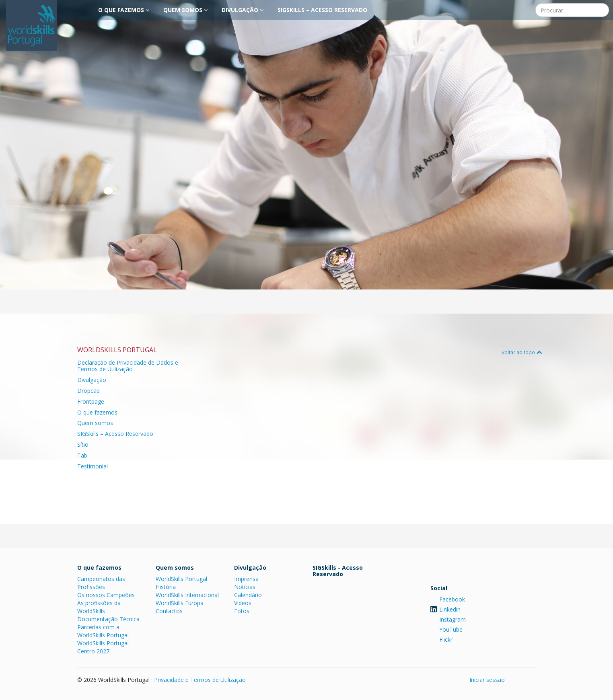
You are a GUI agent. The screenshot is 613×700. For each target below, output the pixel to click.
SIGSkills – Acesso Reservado (322, 10)
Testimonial (93, 466)
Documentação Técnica (108, 619)
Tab (82, 455)
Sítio (83, 444)
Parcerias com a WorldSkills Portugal (103, 631)
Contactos (169, 611)
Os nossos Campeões (106, 595)
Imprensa (246, 579)
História (166, 587)
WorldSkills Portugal (181, 579)
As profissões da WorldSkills (99, 607)
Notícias (245, 587)
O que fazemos (124, 10)
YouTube (451, 629)
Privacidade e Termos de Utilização (200, 680)
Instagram (453, 619)
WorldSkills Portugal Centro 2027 (103, 647)
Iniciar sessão (487, 680)
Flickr (446, 639)
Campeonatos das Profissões (101, 583)
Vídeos (243, 603)
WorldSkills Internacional (187, 595)
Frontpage (91, 401)
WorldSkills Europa (180, 603)
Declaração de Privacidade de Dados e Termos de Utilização (128, 366)
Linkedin (450, 609)
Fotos (242, 611)
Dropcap (88, 391)
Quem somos (185, 10)
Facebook (452, 599)
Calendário (248, 595)
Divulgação (243, 10)
